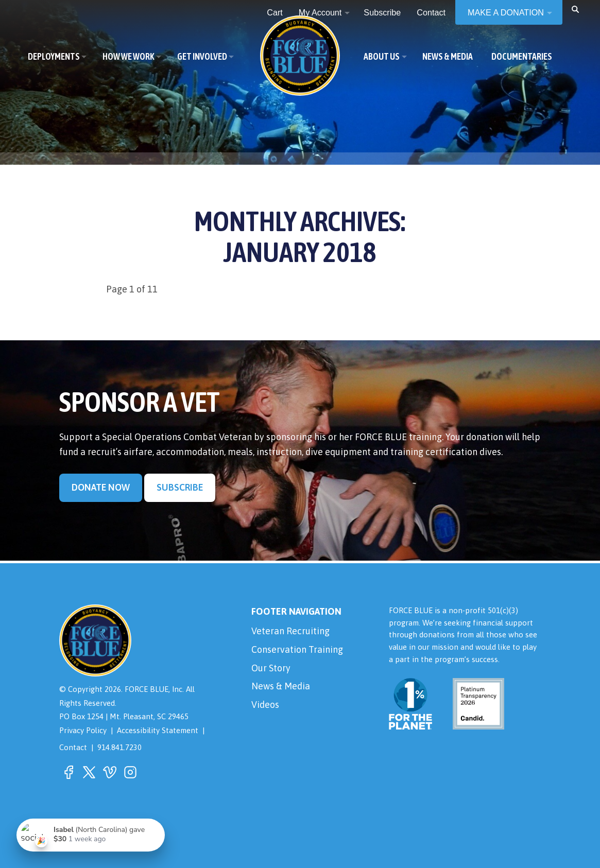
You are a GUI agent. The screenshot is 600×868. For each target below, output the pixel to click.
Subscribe (180, 487)
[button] (575, 9)
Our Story (271, 668)
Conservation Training (297, 649)
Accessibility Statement (158, 730)
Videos (265, 705)
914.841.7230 (119, 747)
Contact (73, 747)
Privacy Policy (83, 730)
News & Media (281, 686)
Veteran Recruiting (290, 631)
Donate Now (101, 487)
